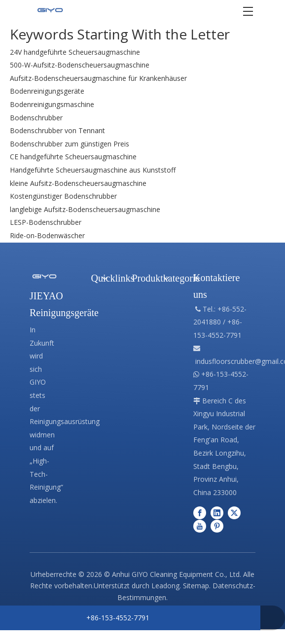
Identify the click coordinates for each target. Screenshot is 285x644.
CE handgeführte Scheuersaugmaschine (73, 157)
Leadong (165, 586)
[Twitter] (234, 512)
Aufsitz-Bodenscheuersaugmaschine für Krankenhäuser (98, 78)
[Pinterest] (217, 526)
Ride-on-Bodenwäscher (47, 235)
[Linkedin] (217, 512)
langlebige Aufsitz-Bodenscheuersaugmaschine (85, 209)
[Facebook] (200, 512)
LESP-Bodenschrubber (46, 222)
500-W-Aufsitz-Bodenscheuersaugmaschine (80, 65)
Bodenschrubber (36, 118)
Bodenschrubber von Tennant (57, 130)
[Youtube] (200, 526)
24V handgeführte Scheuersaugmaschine (75, 52)
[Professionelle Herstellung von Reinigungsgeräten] (44, 276)
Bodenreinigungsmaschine (52, 104)
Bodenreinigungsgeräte (47, 91)
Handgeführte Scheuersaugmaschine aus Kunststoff (93, 170)
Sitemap (196, 586)
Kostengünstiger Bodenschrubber (63, 196)
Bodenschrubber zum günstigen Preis (70, 144)
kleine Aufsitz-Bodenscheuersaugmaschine (78, 183)
